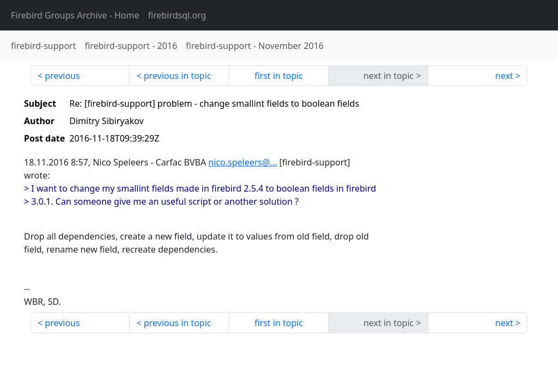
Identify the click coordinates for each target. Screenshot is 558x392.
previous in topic (178, 76)
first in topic (279, 76)
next (504, 76)
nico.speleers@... (242, 162)
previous (62, 76)
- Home (75, 15)
